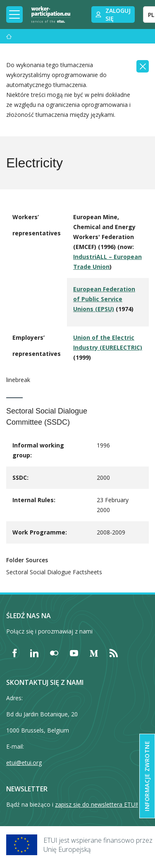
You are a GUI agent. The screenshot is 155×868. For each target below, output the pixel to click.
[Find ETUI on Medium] (94, 653)
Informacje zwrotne (147, 776)
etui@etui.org (24, 763)
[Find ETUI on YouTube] (74, 653)
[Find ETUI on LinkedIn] (34, 653)
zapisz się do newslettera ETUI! (97, 804)
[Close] (143, 66)
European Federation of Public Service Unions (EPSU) (104, 299)
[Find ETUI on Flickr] (54, 653)
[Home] (51, 15)
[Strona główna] (9, 36)
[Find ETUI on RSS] (114, 653)
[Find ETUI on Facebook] (14, 653)
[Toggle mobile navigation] (14, 15)
